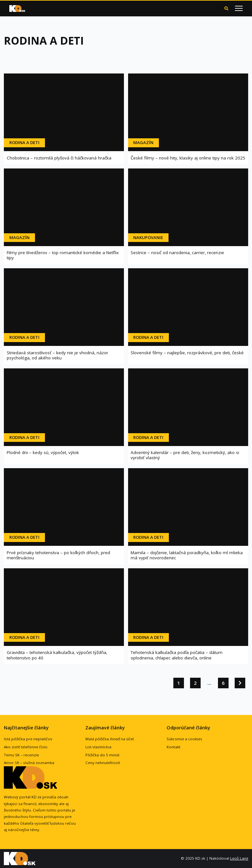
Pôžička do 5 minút (102, 755)
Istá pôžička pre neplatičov (28, 739)
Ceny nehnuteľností (103, 763)
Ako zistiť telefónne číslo (26, 747)
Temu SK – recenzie (21, 755)
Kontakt (174, 747)
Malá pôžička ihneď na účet (110, 739)
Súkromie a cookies (184, 739)
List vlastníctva (98, 747)
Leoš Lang (239, 858)
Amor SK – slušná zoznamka (29, 763)
